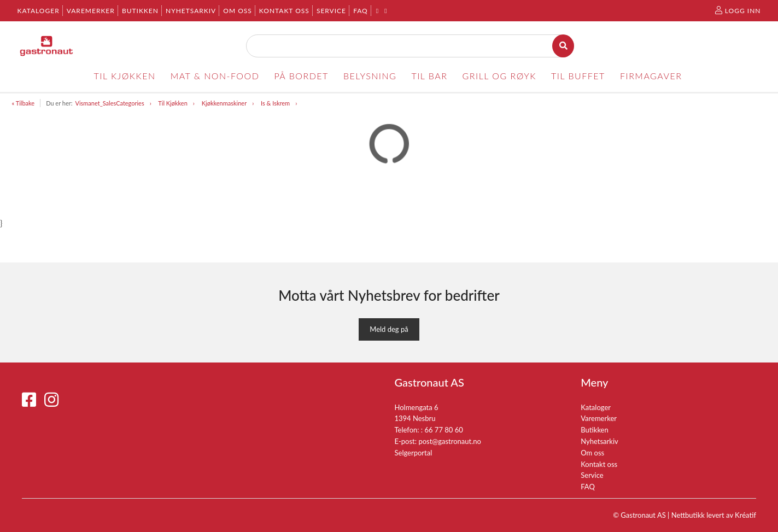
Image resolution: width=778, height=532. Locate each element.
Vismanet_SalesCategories (109, 103)
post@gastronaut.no (450, 441)
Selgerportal (414, 453)
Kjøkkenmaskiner (224, 103)
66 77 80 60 (443, 430)
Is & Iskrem (275, 103)
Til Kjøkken (172, 103)
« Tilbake (24, 103)
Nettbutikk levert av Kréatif (714, 515)
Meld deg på (389, 329)
